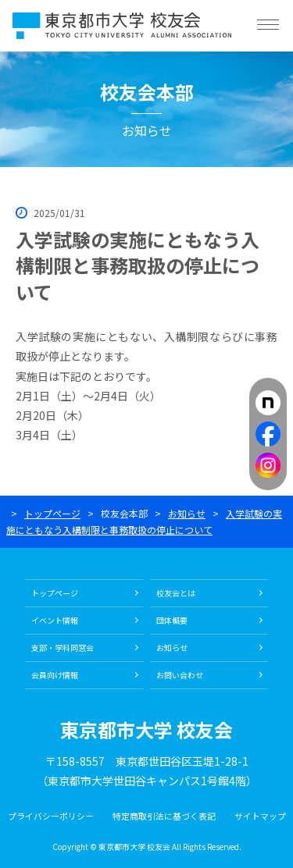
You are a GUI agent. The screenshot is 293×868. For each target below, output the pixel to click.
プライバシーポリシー (51, 816)
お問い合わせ (180, 675)
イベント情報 (55, 620)
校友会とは (176, 593)
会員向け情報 (55, 675)
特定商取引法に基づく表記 (164, 816)
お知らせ (187, 513)
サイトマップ (260, 816)
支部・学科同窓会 (63, 647)
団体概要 (172, 620)
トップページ (52, 513)
